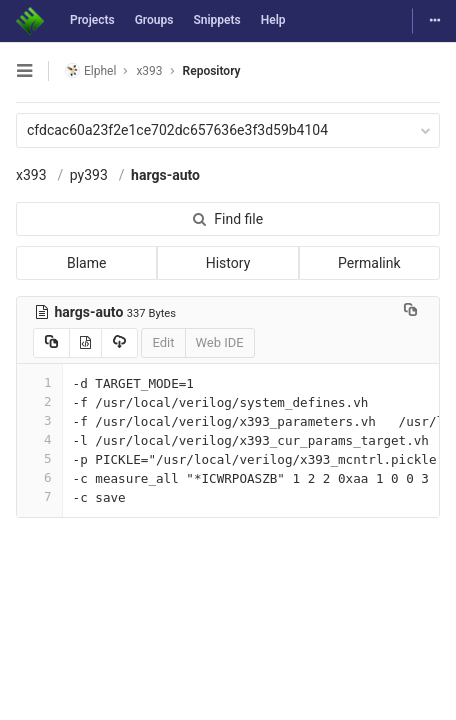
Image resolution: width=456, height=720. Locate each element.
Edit (163, 342)
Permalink (369, 263)
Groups (154, 20)
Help (273, 20)
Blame (86, 263)
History (228, 263)
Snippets (216, 20)
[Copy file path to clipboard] (410, 312)
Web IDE (220, 342)
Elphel (90, 70)
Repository (212, 71)
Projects (92, 20)
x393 (31, 175)
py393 (89, 175)
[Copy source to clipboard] (51, 343)
